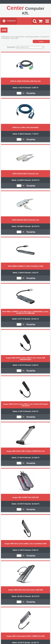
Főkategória (5, 37)
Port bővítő (6, 38)
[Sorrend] (30, 47)
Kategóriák (11, 21)
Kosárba (31, 93)
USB (12, 38)
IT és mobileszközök (17, 37)
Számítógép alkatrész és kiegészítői (37, 37)
